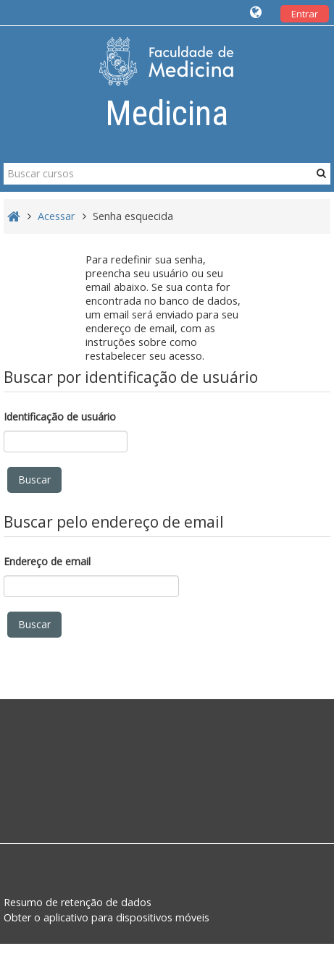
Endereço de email (47, 561)
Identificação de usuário (60, 417)
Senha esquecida (133, 216)
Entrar (305, 14)
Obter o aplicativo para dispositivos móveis (107, 917)
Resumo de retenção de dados (78, 902)
